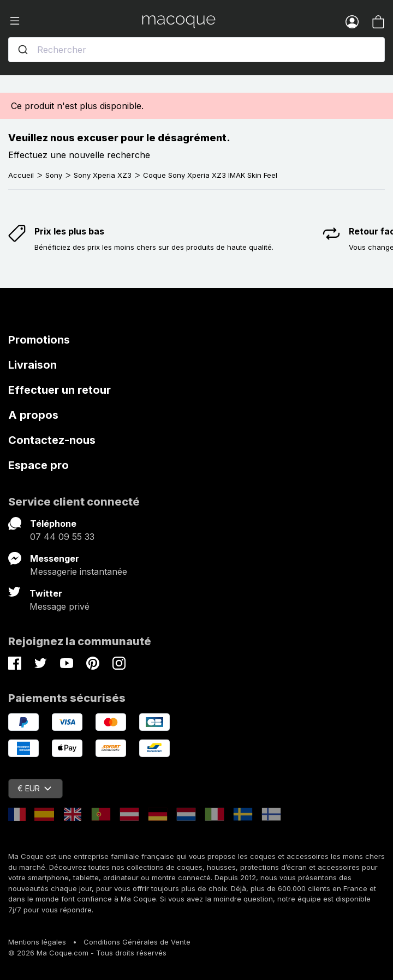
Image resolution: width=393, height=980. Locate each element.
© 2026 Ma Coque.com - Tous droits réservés (87, 953)
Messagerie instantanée (79, 572)
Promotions (39, 340)
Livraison (32, 365)
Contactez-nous (52, 440)
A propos (33, 415)
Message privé (59, 606)
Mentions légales (37, 942)
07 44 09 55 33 (62, 537)
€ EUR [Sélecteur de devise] (34, 788)
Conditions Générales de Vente (137, 942)
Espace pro (38, 465)
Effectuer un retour (59, 390)
